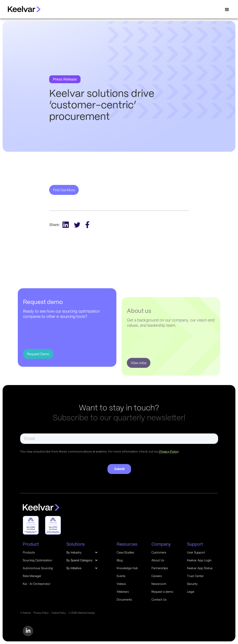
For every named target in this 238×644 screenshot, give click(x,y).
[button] (227, 10)
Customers (159, 552)
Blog (120, 560)
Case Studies (125, 552)
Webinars (123, 592)
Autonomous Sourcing (38, 568)
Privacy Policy (41, 613)
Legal (191, 592)
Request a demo (162, 592)
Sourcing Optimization (37, 560)
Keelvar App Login (199, 560)
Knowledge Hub (127, 568)
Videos (121, 584)
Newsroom (159, 584)
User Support (196, 552)
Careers (157, 576)
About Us (158, 560)
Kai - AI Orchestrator (37, 584)
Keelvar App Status (200, 568)
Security (192, 584)
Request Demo (38, 354)
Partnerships (160, 568)
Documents (124, 600)
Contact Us (159, 600)
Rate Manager (32, 576)
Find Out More (64, 190)
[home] (22, 9)
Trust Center (195, 576)
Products (29, 552)
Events (121, 576)
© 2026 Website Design (82, 613)
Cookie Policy (59, 613)
